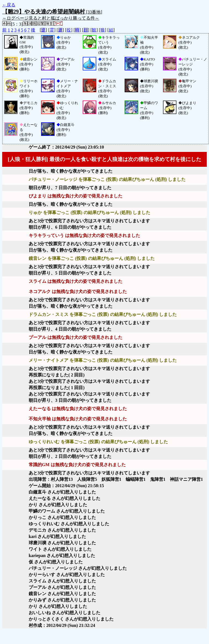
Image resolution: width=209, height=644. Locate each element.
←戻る (9, 5)
